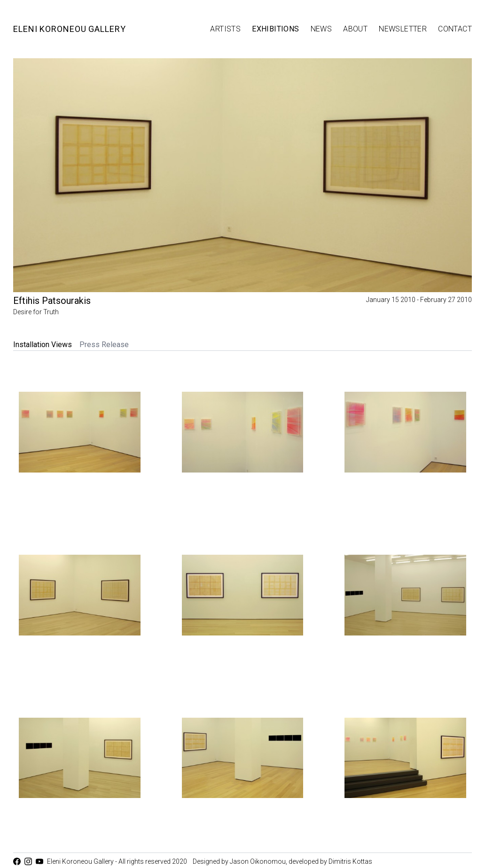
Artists (225, 29)
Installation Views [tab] (43, 345)
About (355, 29)
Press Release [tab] (104, 345)
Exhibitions (275, 29)
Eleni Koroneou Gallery (70, 29)
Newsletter (403, 29)
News (321, 29)
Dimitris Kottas (350, 861)
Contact (455, 29)
